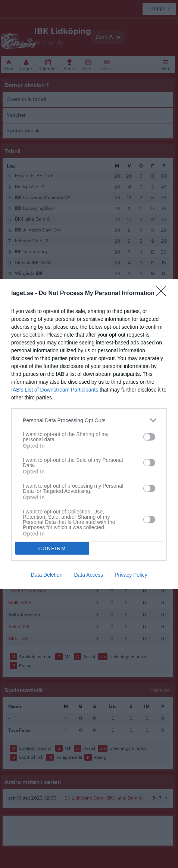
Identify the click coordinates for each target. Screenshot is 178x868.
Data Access (88, 575)
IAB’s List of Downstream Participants (55, 390)
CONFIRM (52, 548)
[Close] (163, 294)
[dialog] (89, 434)
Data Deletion (47, 575)
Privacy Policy (131, 575)
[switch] (149, 437)
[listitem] (89, 420)
